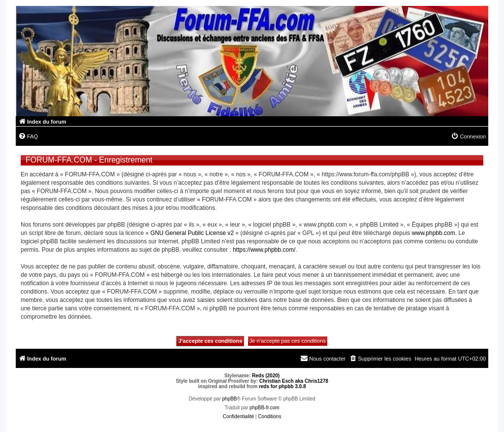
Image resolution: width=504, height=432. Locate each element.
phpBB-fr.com (265, 408)
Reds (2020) (266, 376)
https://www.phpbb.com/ (264, 250)
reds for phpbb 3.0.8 (283, 386)
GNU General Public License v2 (192, 233)
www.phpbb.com (434, 233)
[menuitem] (28, 136)
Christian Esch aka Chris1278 (294, 381)
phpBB (229, 399)
